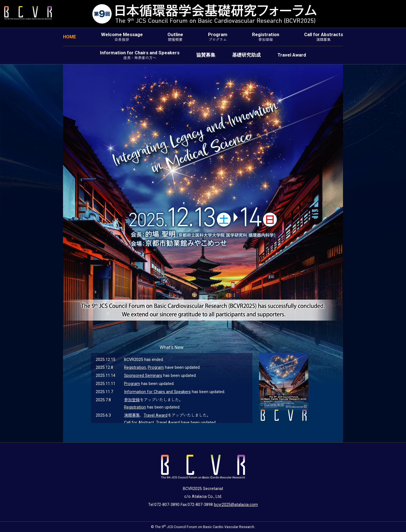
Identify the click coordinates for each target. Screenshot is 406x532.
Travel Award (292, 55)
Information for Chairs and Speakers (140, 55)
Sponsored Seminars (143, 376)
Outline (175, 37)
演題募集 (132, 415)
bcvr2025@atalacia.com (236, 505)
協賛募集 (206, 55)
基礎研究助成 (246, 55)
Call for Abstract (139, 423)
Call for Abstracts (324, 37)
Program (218, 37)
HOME (70, 37)
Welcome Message (122, 37)
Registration (266, 37)
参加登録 (132, 400)
